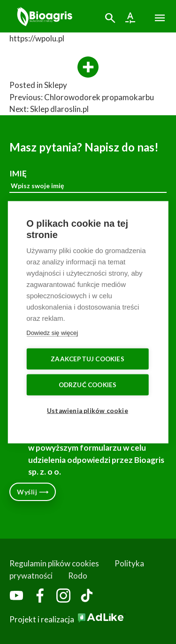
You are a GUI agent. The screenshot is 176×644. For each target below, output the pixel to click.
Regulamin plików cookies (54, 563)
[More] (88, 68)
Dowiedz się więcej (52, 332)
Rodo (78, 576)
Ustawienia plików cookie (88, 410)
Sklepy (56, 85)
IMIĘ (88, 181)
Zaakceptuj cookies (88, 358)
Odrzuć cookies (88, 384)
